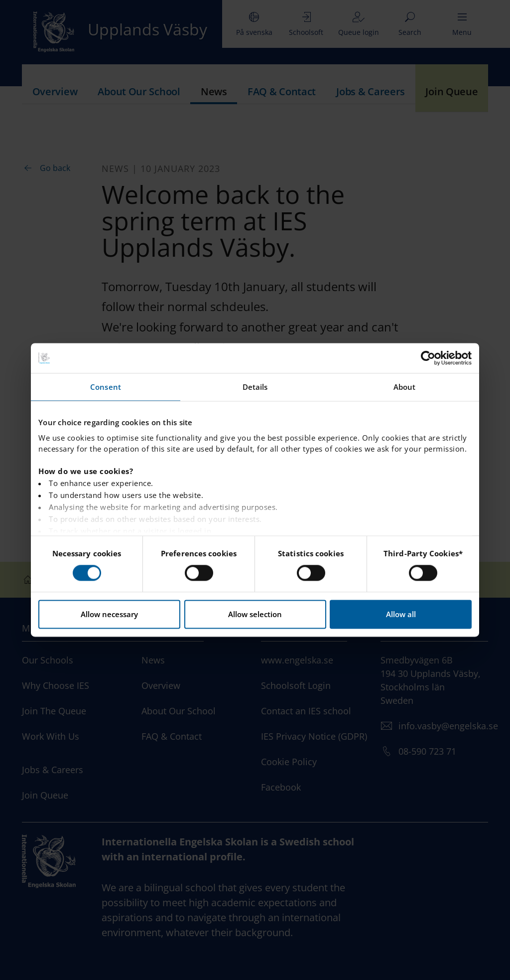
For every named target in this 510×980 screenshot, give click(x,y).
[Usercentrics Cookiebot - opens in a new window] (428, 358)
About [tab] (405, 387)
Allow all (401, 615)
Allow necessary (109, 615)
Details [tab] (255, 387)
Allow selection (255, 615)
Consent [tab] (106, 387)
